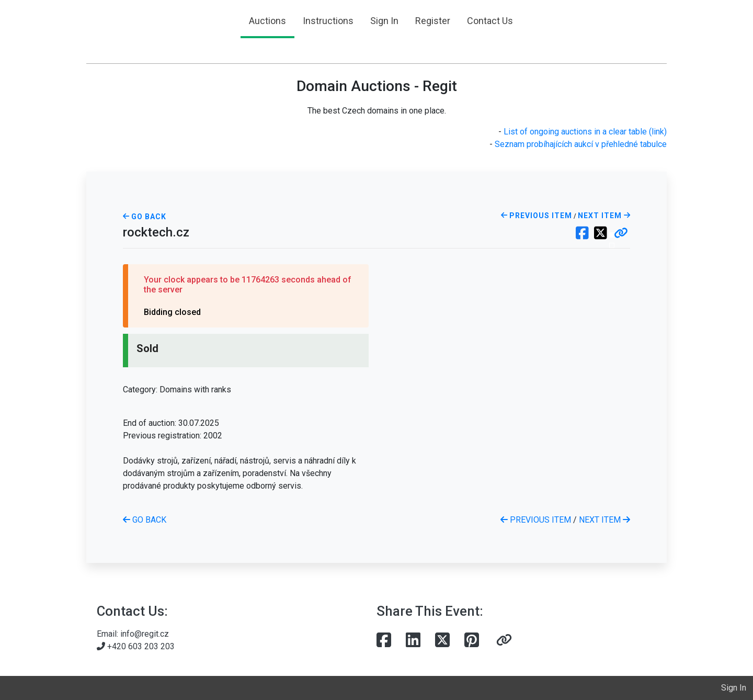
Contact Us (490, 21)
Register (433, 21)
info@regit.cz (145, 634)
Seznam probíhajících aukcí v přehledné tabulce (581, 144)
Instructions (328, 21)
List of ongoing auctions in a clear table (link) (585, 132)
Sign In (384, 21)
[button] (621, 234)
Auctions (267, 21)
